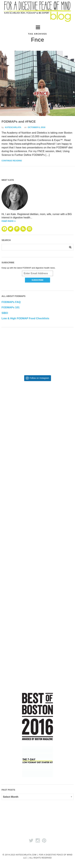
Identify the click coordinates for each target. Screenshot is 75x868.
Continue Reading (12, 161)
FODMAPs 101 (11, 307)
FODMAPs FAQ (11, 302)
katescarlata (13, 127)
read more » (9, 221)
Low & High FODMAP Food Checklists (25, 318)
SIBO (5, 313)
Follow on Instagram (39, 378)
